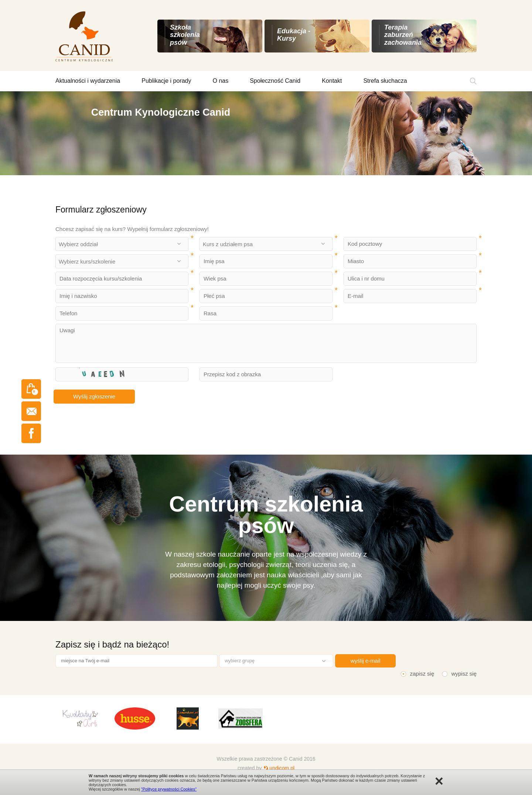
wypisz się (464, 674)
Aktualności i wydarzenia (88, 81)
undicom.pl (282, 768)
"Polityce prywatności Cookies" (169, 789)
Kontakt (332, 81)
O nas (221, 81)
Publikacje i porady (166, 81)
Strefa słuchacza (385, 81)
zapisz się (422, 674)
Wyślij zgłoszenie (94, 396)
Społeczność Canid (275, 81)
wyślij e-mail (366, 661)
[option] (266, 133)
